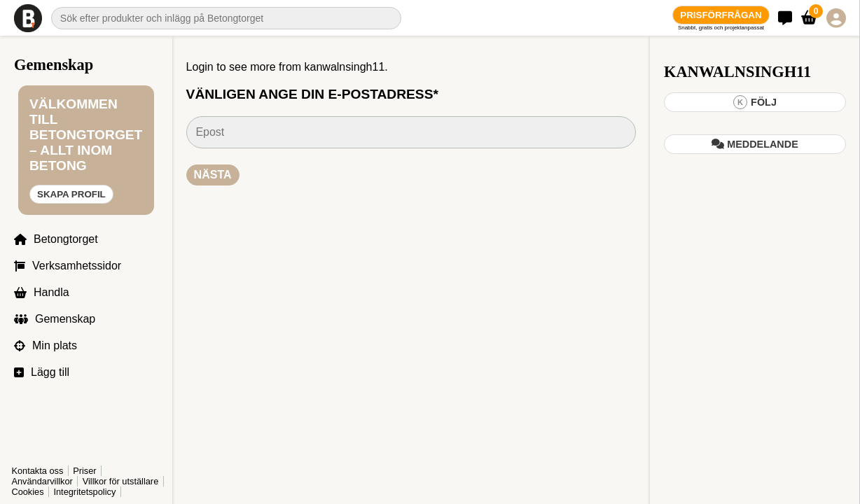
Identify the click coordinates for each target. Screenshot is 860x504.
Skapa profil (71, 194)
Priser (84, 471)
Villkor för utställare (121, 481)
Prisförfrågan (721, 15)
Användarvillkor (42, 481)
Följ (755, 102)
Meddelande (755, 144)
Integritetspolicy (84, 492)
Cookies (27, 492)
